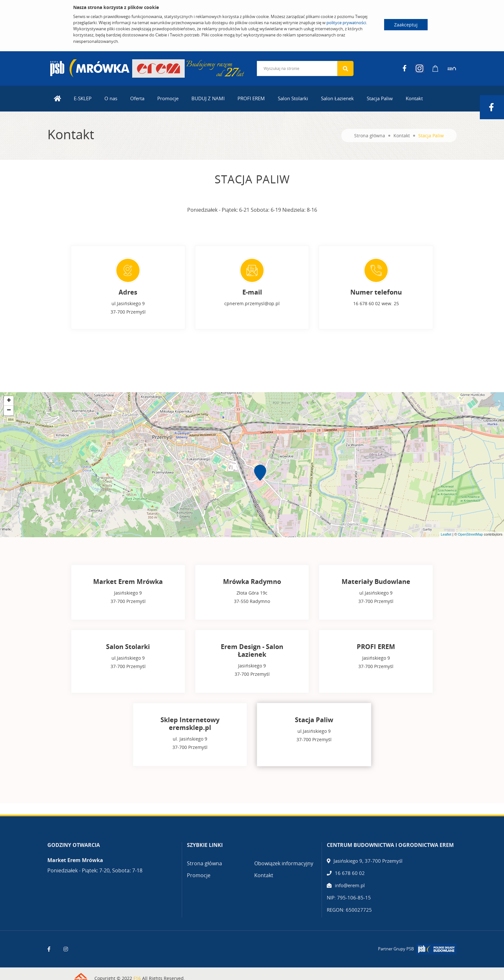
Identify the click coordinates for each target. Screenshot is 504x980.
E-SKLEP (83, 95)
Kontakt (414, 95)
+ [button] (9, 398)
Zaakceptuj (406, 25)
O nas (111, 95)
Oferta (137, 95)
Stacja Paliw (380, 95)
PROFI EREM (251, 95)
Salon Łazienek (337, 95)
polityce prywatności (346, 23)
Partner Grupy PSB (396, 941)
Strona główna (370, 133)
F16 (137, 971)
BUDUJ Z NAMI (208, 95)
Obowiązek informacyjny (284, 856)
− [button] (9, 408)
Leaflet (446, 531)
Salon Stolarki (293, 95)
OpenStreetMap (470, 531)
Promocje (168, 95)
